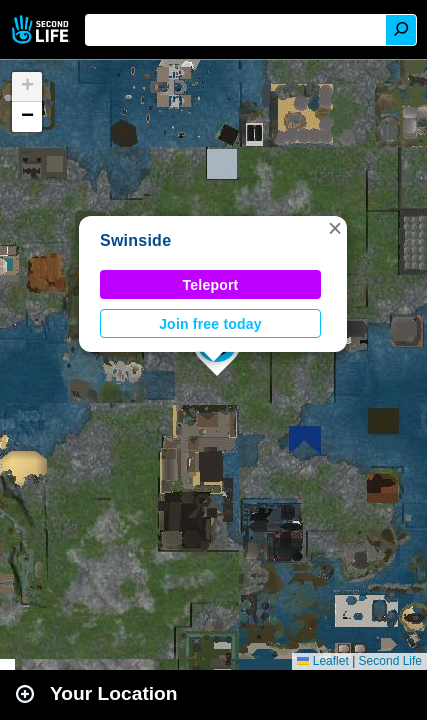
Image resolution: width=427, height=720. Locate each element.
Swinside (135, 240)
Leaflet (322, 661)
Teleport (211, 285)
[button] (335, 228)
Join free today (210, 324)
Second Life (42, 29)
